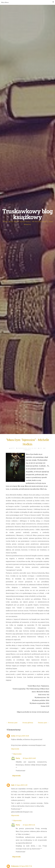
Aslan (13, 736)
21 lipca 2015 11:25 (21, 785)
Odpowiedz (15, 749)
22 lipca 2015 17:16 (26, 866)
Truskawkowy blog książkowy (27, 214)
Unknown (15, 866)
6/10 (41, 448)
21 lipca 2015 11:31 (29, 825)
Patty (18, 758)
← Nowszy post (12, 723)
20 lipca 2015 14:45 (29, 758)
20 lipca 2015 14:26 (22, 736)
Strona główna (28, 723)
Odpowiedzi (17, 754)
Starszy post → (43, 723)
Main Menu (27, 2)
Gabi (13, 785)
